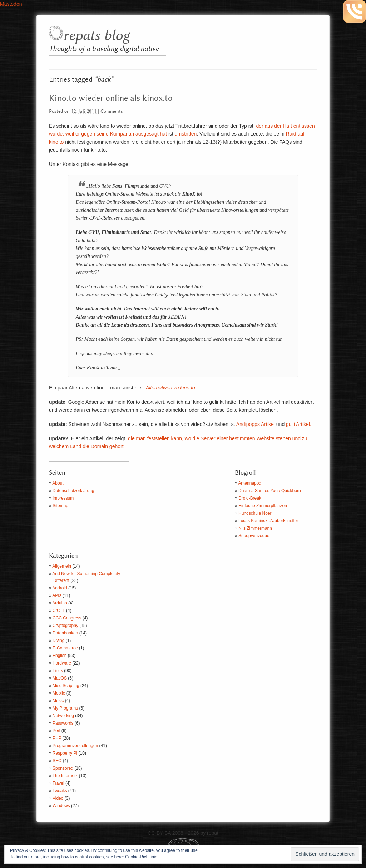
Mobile (59, 693)
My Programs (65, 708)
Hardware (62, 663)
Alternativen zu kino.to (170, 388)
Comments (112, 111)
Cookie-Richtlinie (141, 857)
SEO (57, 761)
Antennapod (250, 483)
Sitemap (60, 506)
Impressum (63, 498)
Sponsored (63, 768)
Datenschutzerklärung (73, 491)
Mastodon (11, 4)
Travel (58, 783)
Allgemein (62, 566)
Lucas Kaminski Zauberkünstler (268, 521)
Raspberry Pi (65, 753)
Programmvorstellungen (75, 746)
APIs (57, 595)
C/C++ (59, 610)
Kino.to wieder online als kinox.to (111, 98)
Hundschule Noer (255, 513)
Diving (58, 641)
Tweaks (60, 791)
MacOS (60, 678)
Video (58, 798)
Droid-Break (250, 498)
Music (58, 701)
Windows (61, 806)
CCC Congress (67, 618)
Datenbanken (65, 633)
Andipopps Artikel (256, 424)
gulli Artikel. (299, 424)
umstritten (186, 134)
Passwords (63, 723)
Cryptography (65, 626)
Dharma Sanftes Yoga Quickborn (270, 491)
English (60, 656)
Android (60, 588)
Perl (56, 731)
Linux (58, 671)
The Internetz (65, 776)
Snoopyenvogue (254, 536)
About (58, 483)
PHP (57, 738)
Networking (63, 716)
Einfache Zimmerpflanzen (263, 506)
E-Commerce (65, 648)
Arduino (60, 603)
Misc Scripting (66, 686)
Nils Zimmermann (255, 528)
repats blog (96, 36)
